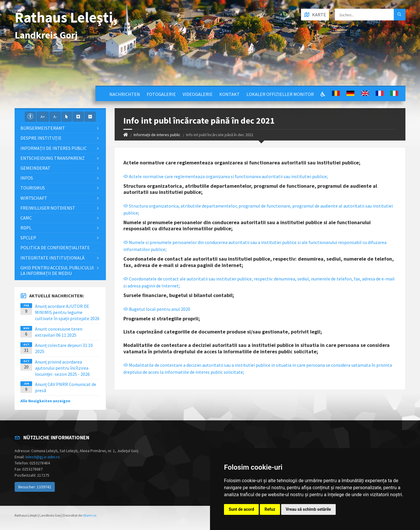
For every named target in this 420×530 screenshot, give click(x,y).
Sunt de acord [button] (241, 509)
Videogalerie (198, 94)
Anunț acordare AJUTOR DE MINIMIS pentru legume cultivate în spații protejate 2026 (67, 312)
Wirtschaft (34, 198)
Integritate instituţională (52, 258)
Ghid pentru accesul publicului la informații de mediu (57, 270)
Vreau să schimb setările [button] (308, 509)
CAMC (26, 218)
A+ (43, 117)
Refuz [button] (270, 509)
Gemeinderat (35, 168)
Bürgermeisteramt (43, 128)
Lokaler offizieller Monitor (280, 94)
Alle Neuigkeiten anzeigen (45, 401)
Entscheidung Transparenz (52, 158)
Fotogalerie (161, 94)
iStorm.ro (89, 515)
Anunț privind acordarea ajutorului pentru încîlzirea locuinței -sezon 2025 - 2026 (62, 368)
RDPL (26, 228)
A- (55, 117)
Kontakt (230, 94)
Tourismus (33, 188)
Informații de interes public (157, 135)
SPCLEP (28, 238)
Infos (27, 178)
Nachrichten (125, 94)
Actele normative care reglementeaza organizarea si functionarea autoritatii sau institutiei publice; (226, 176)
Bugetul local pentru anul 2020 (157, 309)
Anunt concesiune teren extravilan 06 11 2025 (59, 332)
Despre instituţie (41, 138)
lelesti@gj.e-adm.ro (43, 457)
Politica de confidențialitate (55, 248)
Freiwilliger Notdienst (48, 208)
